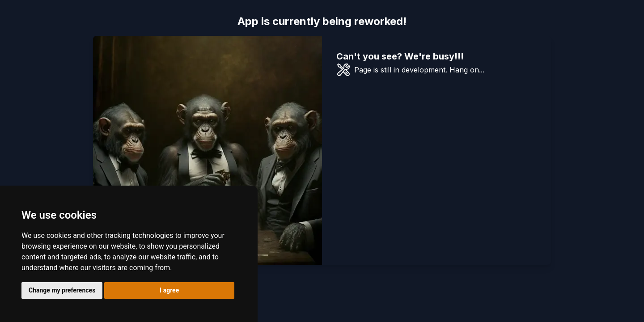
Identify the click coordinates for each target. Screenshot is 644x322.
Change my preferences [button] (62, 290)
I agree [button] (169, 290)
